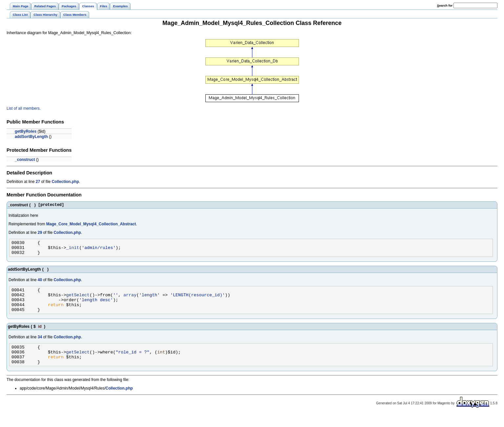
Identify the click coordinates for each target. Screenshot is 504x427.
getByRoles (26, 131)
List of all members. (24, 108)
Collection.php (65, 182)
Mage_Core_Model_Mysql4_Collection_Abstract (91, 225)
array (130, 301)
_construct (25, 160)
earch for (445, 5)
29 (40, 234)
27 (38, 182)
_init (73, 250)
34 (40, 346)
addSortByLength (31, 137)
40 (40, 284)
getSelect (78, 301)
